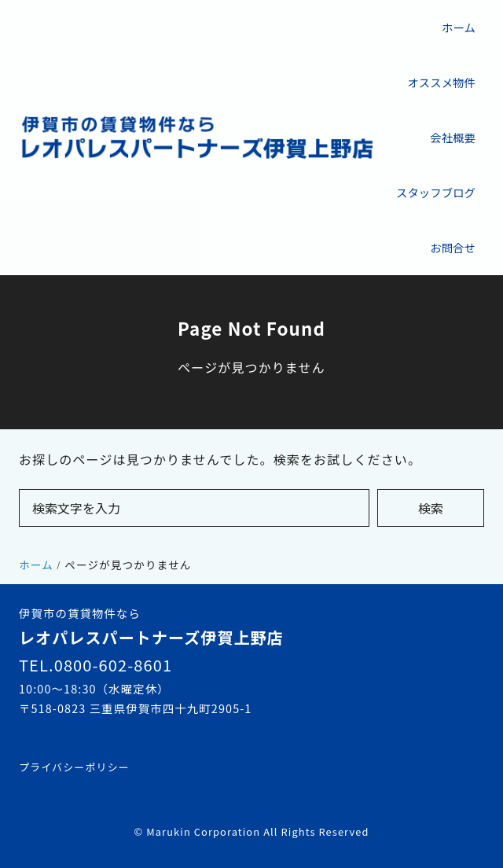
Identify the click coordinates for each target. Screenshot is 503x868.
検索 (431, 508)
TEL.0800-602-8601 (95, 665)
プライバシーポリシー (74, 767)
